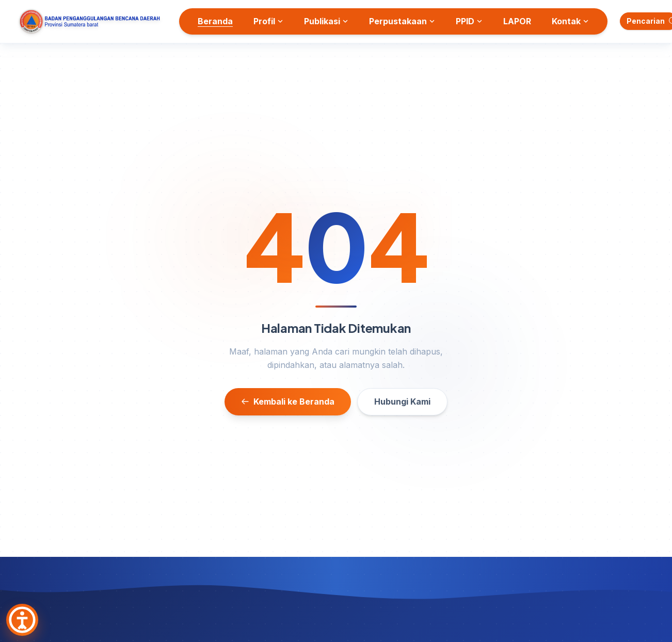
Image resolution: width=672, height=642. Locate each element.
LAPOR (517, 21)
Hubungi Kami (402, 402)
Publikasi (326, 21)
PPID (469, 21)
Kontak (570, 21)
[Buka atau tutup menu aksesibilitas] (22, 620)
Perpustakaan (402, 21)
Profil (268, 21)
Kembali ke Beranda (288, 402)
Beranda (215, 21)
